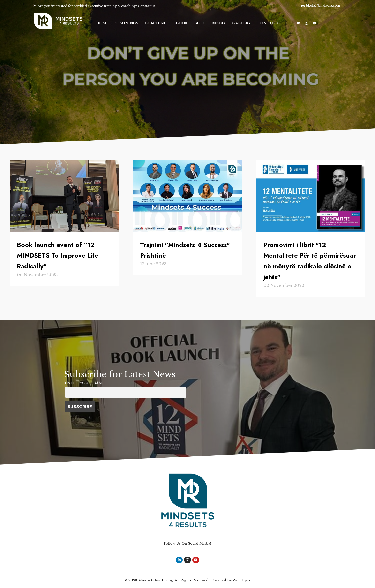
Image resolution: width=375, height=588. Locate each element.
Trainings (127, 23)
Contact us (147, 6)
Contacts (269, 23)
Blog (200, 23)
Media (219, 23)
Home (103, 23)
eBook (180, 23)
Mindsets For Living (156, 580)
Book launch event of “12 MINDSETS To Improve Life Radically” (58, 255)
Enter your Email (85, 383)
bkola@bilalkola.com (323, 5)
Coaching (156, 23)
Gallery (242, 23)
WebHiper (241, 580)
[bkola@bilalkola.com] (303, 6)
